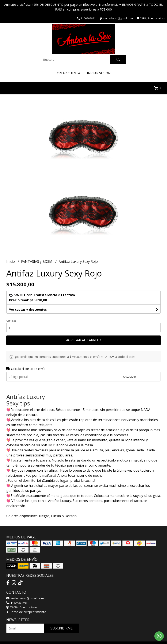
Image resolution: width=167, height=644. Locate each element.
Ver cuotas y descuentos (28, 309)
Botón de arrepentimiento (26, 612)
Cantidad (11, 321)
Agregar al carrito (84, 340)
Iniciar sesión (99, 73)
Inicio (11, 262)
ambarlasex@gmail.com (25, 598)
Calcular (130, 377)
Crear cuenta (68, 73)
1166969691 (17, 603)
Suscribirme (62, 628)
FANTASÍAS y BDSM (37, 262)
